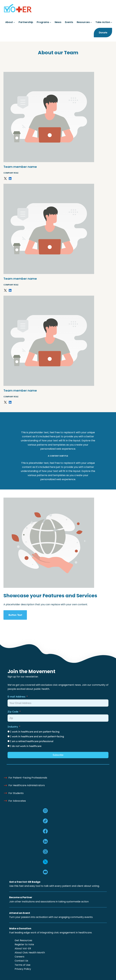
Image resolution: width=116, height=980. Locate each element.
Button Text (15, 615)
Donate (103, 32)
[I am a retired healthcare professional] (9, 741)
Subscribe (58, 755)
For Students (16, 793)
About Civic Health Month (30, 953)
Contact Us (21, 961)
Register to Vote (24, 944)
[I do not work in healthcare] (9, 746)
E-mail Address (16, 697)
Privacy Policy (23, 969)
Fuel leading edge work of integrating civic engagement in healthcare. (51, 933)
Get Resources (23, 940)
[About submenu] (14, 22)
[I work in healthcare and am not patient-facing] (9, 736)
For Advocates (17, 801)
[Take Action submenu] (111, 22)
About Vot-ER (23, 948)
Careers (19, 957)
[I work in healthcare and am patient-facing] (9, 732)
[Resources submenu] (91, 22)
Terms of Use (23, 965)
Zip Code (13, 712)
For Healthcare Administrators (27, 785)
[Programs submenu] (50, 22)
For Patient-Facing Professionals (28, 778)
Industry (13, 727)
